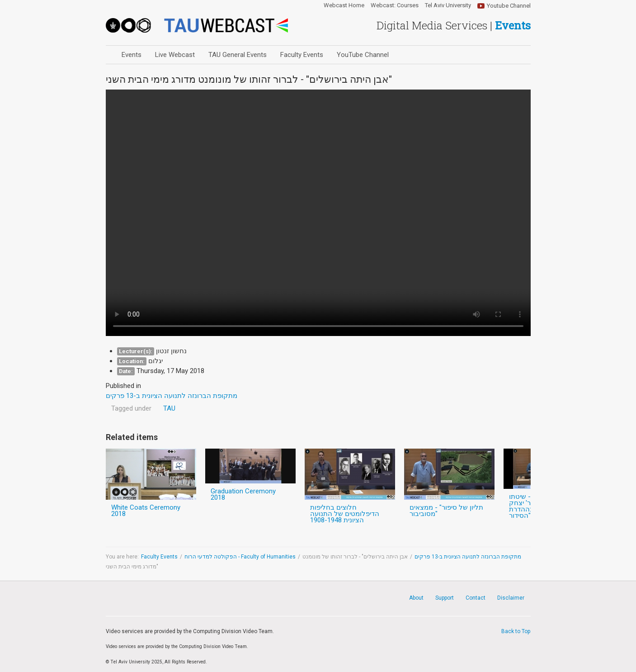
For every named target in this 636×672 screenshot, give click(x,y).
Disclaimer (511, 598)
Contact (476, 598)
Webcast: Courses (395, 5)
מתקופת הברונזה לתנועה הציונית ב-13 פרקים (468, 557)
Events (132, 55)
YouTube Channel (363, 55)
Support (445, 598)
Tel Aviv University (448, 5)
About (416, 598)
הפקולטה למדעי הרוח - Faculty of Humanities (240, 557)
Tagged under (131, 408)
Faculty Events (302, 55)
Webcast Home (344, 5)
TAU (169, 408)
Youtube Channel (509, 6)
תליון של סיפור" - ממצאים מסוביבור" (446, 511)
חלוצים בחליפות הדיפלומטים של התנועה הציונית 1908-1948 (345, 514)
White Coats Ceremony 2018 (146, 511)
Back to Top (516, 631)
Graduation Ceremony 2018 (243, 494)
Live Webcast (175, 55)
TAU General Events (238, 55)
